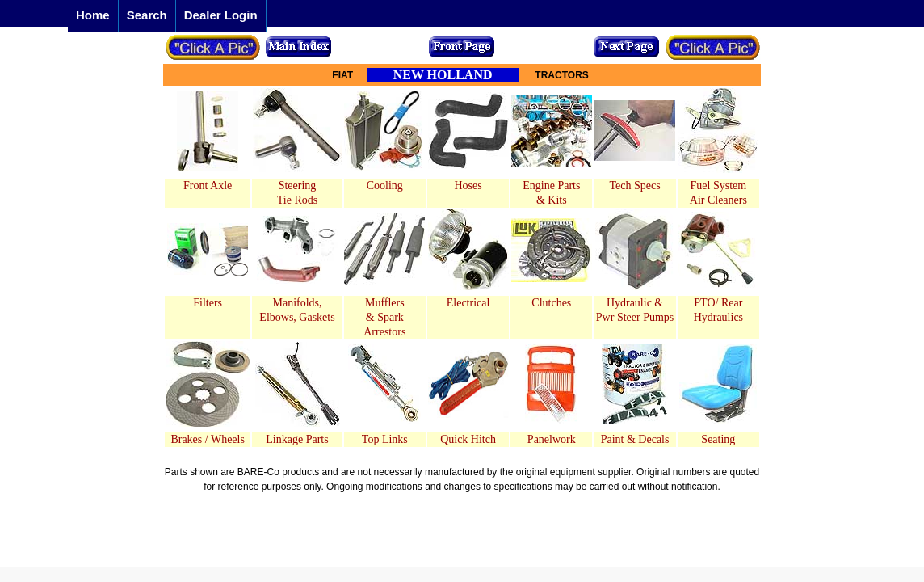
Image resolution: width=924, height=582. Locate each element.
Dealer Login (221, 15)
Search (147, 15)
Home (93, 15)
